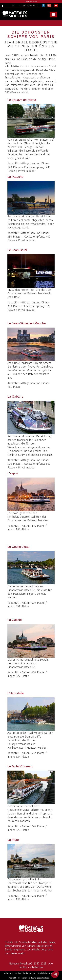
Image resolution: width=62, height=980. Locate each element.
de (13, 5)
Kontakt (12, 978)
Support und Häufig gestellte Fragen (35, 978)
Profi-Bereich (31, 2)
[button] (55, 974)
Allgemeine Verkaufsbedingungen (20, 973)
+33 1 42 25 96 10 (28, 5)
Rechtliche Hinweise (47, 973)
